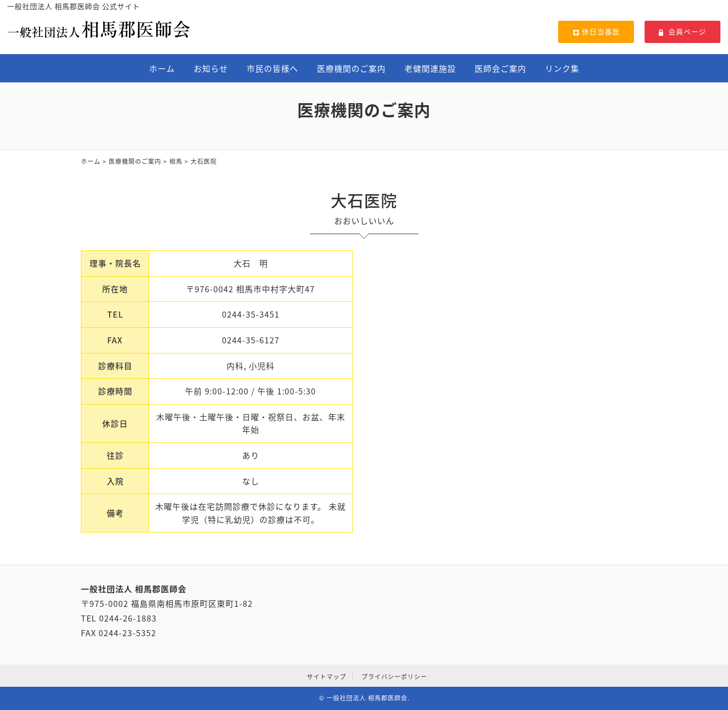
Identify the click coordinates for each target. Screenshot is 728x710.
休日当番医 (596, 31)
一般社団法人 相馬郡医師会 (367, 698)
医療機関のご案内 (351, 68)
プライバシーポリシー (394, 677)
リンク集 (562, 68)
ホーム (162, 68)
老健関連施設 (430, 68)
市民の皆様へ (272, 68)
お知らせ (211, 68)
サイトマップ (327, 677)
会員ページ (682, 31)
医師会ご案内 (500, 68)
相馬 (176, 161)
